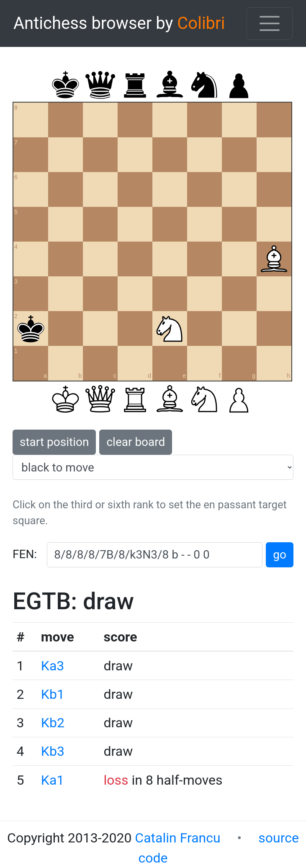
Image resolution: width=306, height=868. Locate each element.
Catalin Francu (177, 838)
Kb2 (53, 723)
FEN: (25, 554)
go (280, 555)
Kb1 (53, 694)
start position (54, 442)
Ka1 (53, 780)
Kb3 (53, 751)
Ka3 (53, 666)
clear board (136, 442)
